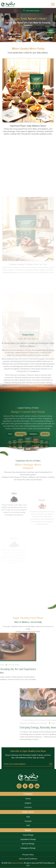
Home (28, 799)
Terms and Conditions (28, 859)
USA (28, 817)
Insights (28, 803)
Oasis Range (28, 835)
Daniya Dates (17, 863)
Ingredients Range (28, 839)
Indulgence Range (28, 848)
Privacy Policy (28, 855)
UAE (28, 825)
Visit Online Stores (31, 11)
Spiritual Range (28, 844)
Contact (28, 807)
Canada (28, 821)
